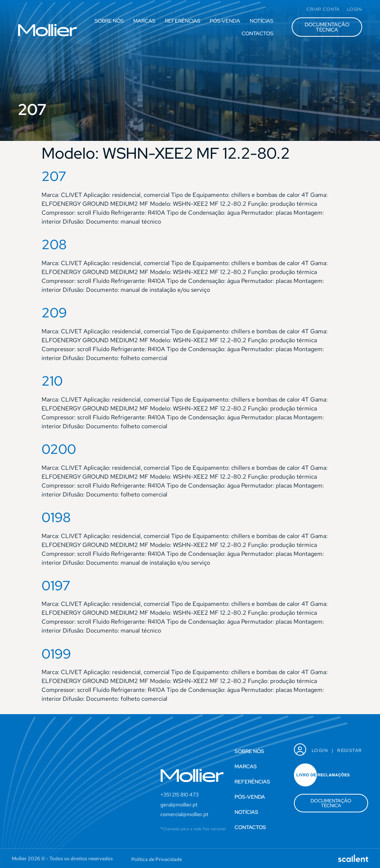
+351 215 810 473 (179, 795)
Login (320, 750)
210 (52, 381)
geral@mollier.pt (179, 805)
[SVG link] (47, 30)
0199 (56, 654)
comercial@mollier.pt (184, 814)
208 (54, 244)
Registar (350, 750)
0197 (56, 585)
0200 (59, 449)
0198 (56, 517)
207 (54, 176)
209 (54, 313)
